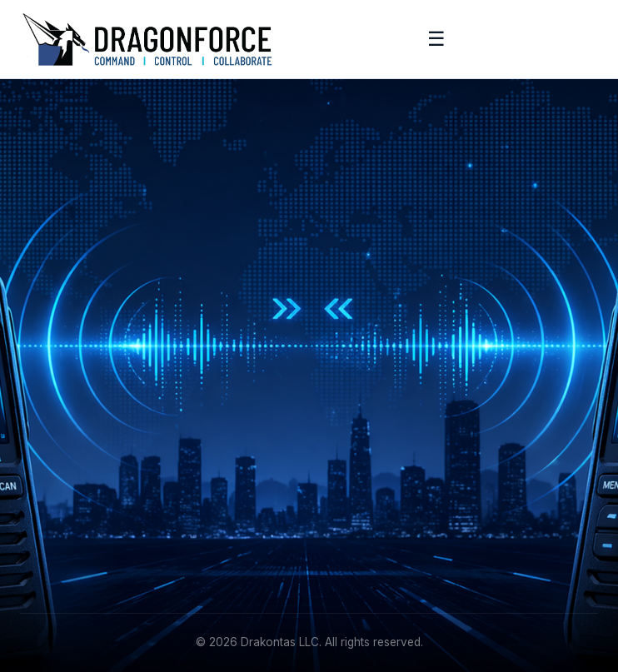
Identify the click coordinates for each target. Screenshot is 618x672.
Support (42, 536)
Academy (47, 510)
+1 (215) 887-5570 (374, 510)
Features (347, 378)
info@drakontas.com (381, 484)
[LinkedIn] (35, 401)
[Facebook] (73, 401)
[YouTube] (149, 401)
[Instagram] (111, 401)
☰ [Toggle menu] (436, 39)
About (37, 484)
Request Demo (365, 403)
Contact (42, 562)
